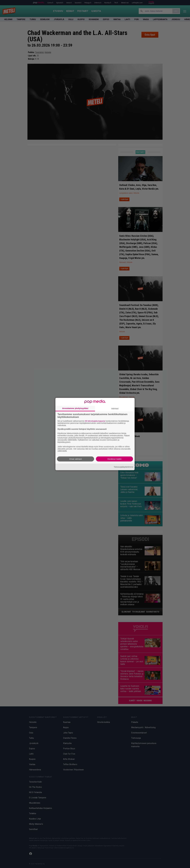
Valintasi (115, 408)
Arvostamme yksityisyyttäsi (75, 408)
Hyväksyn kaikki (114, 459)
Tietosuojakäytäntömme (123, 467)
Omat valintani (76, 459)
